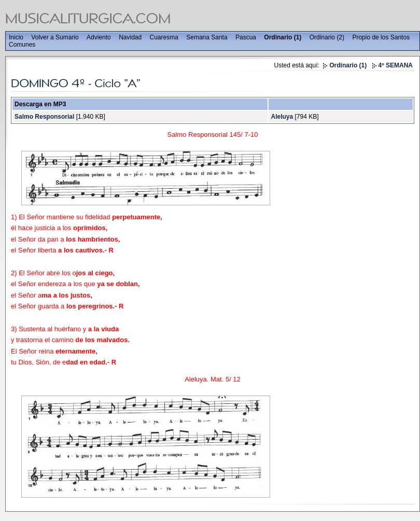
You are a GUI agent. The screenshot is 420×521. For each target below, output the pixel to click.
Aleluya (282, 117)
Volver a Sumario (55, 37)
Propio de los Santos (381, 37)
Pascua (246, 37)
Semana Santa (207, 37)
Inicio (16, 37)
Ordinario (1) (283, 37)
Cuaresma (164, 37)
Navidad (130, 37)
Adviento (99, 37)
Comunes (22, 45)
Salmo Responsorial (44, 117)
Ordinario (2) (327, 37)
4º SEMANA (396, 65)
